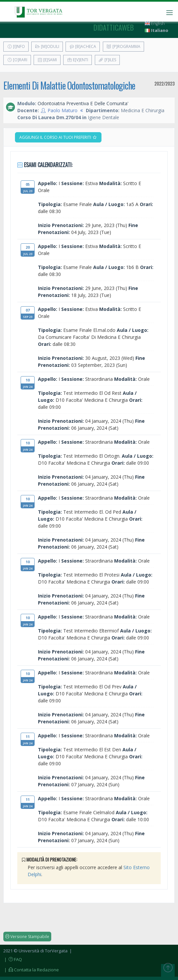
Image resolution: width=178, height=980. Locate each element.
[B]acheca (83, 46)
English (155, 23)
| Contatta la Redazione (31, 970)
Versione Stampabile (27, 937)
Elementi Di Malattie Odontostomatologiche (69, 85)
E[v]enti (78, 60)
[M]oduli (47, 46)
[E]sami (47, 60)
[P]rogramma (123, 46)
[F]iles (107, 60)
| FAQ (13, 959)
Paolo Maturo (63, 110)
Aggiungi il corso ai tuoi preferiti (58, 137)
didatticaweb (114, 27)
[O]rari (17, 60)
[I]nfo (16, 46)
